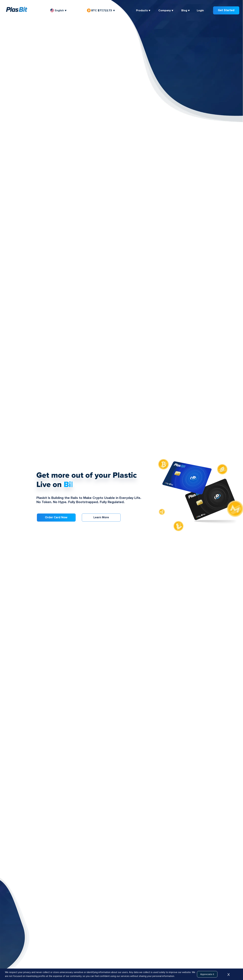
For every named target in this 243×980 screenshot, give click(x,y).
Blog (184, 10)
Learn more (101, 517)
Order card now (56, 517)
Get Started (226, 10)
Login (200, 10)
